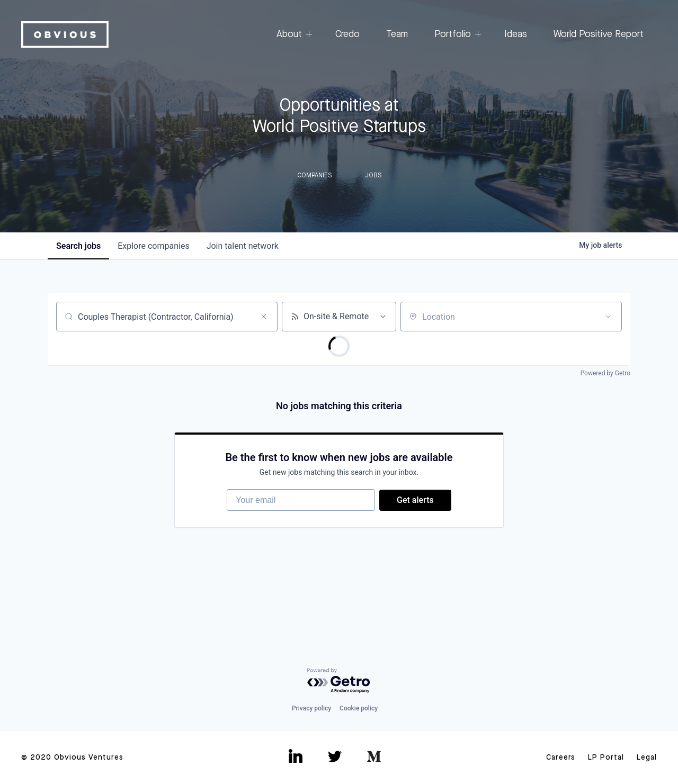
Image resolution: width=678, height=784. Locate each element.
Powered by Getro (605, 373)
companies (153, 246)
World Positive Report (599, 34)
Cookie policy (359, 708)
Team (397, 34)
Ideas (516, 34)
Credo (347, 34)
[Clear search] (264, 317)
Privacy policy (311, 708)
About (293, 35)
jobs (78, 246)
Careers (561, 758)
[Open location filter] (608, 317)
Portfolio (456, 35)
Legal (647, 758)
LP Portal (606, 758)
